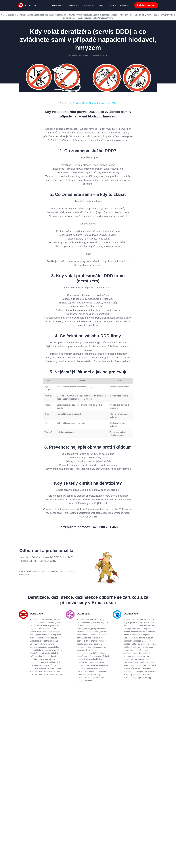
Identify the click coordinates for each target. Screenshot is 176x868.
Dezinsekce (88, 5)
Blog (101, 5)
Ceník (112, 5)
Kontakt (123, 5)
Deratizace (57, 5)
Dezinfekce (72, 5)
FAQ (85, 103)
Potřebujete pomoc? (146, 5)
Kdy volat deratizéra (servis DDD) (102, 103)
